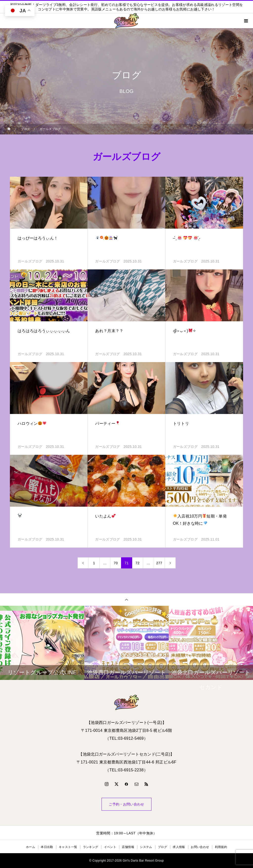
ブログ (162, 847)
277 (159, 563)
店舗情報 (128, 847)
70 (116, 563)
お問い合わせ (200, 847)
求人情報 (179, 847)
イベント (110, 847)
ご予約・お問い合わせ (126, 804)
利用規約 (221, 847)
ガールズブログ (30, 261)
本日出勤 (47, 847)
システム (146, 847)
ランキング (91, 847)
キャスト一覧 (68, 847)
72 (137, 563)
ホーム (31, 847)
